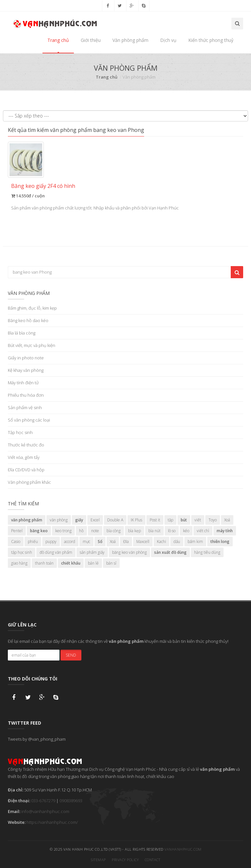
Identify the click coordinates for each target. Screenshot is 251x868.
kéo (186, 531)
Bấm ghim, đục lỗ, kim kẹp (32, 308)
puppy (51, 542)
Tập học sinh (20, 432)
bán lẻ (93, 563)
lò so (172, 531)
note (95, 531)
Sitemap (98, 860)
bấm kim (195, 542)
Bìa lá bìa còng (22, 333)
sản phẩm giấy (92, 552)
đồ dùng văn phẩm (56, 552)
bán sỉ (111, 563)
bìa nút (154, 531)
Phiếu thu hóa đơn (26, 395)
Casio (16, 542)
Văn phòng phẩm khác (29, 482)
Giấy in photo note (26, 358)
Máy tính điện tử (23, 383)
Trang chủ (58, 40)
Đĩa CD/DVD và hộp (26, 470)
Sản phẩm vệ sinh (25, 407)
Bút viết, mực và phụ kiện (32, 345)
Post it (155, 520)
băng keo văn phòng (129, 552)
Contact (153, 860)
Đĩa (126, 542)
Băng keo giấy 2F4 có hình (43, 186)
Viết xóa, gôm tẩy (24, 457)
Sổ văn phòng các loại (29, 420)
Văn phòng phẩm (130, 40)
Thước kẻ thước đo (26, 445)
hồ (81, 531)
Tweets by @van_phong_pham (37, 739)
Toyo (213, 520)
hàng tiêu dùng (207, 552)
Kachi (161, 542)
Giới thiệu (91, 40)
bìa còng (114, 531)
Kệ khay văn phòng (26, 370)
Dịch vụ (168, 40)
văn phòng (59, 520)
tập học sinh (22, 552)
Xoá (227, 520)
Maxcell (143, 542)
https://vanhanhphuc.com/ (52, 822)
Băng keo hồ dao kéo (28, 320)
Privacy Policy (125, 860)
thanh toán (44, 563)
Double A (115, 520)
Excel (95, 520)
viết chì (203, 531)
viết (198, 520)
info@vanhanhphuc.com (45, 811)
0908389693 (71, 801)
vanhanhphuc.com (183, 849)
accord (70, 542)
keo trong (63, 531)
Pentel (17, 531)
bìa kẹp (134, 531)
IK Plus (136, 520)
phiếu (33, 542)
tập (170, 520)
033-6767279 (43, 801)
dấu (177, 542)
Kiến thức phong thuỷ (211, 40)
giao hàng (19, 563)
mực (86, 542)
